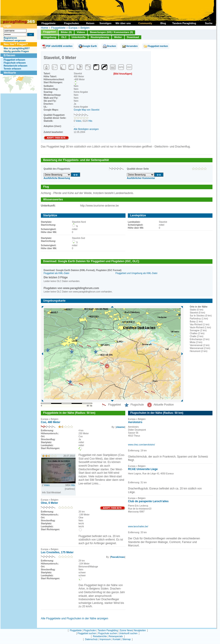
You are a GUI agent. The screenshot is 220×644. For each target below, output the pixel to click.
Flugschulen (90, 630)
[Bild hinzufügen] (123, 74)
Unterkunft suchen (128, 633)
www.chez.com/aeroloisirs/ (141, 445)
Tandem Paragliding (108, 630)
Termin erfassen (12, 69)
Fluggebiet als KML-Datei (56, 273)
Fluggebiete (58, 28)
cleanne (120, 427)
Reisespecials (116, 636)
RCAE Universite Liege (143, 469)
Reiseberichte (100, 636)
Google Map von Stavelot (86, 110)
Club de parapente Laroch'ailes (148, 501)
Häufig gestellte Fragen (16, 51)
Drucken (111, 46)
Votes (78, 121)
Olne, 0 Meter (49, 503)
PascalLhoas (118, 557)
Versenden (132, 46)
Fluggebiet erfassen (14, 60)
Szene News (126, 630)
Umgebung (50, 37)
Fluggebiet (50, 32)
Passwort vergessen (15, 40)
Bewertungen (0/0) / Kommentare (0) (111, 32)
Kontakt (117, 639)
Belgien (85, 28)
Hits (90, 121)
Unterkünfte (79, 37)
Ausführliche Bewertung (57, 178)
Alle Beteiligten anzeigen (86, 129)
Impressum (105, 639)
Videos (81, 32)
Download (133, 37)
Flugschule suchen (108, 633)
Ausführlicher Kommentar (141, 178)
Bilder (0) (66, 32)
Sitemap (127, 639)
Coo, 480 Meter (51, 422)
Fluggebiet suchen (87, 633)
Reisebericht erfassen (16, 66)
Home (45, 28)
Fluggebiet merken (158, 46)
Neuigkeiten (140, 630)
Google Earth (90, 46)
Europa (73, 28)
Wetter (118, 37)
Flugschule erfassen (15, 63)
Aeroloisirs (135, 422)
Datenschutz (91, 639)
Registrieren (10, 38)
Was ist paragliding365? (17, 48)
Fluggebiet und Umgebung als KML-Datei (136, 273)
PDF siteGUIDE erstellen (59, 46)
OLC (64, 37)
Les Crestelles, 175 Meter (57, 552)
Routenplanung (100, 37)
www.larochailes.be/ (138, 526)
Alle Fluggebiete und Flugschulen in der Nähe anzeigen (75, 618)
